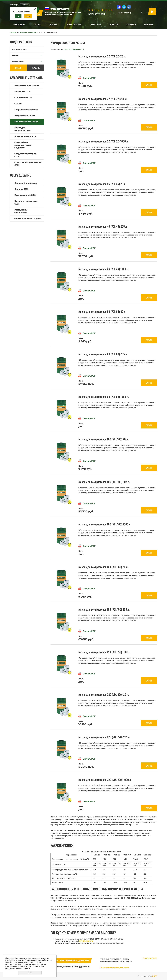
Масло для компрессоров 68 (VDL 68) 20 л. (102, 311)
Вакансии (131, 24)
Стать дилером (74, 24)
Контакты (149, 24)
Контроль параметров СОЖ (26, 202)
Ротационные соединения (21, 211)
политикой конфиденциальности (24, 967)
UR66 (155, 976)
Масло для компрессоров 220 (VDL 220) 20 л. (104, 694)
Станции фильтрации (26, 183)
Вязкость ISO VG (20, 50)
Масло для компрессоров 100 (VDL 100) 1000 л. (105, 524)
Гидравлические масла (26, 110)
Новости (114, 24)
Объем (15, 56)
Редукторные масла (25, 116)
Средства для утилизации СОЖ (28, 164)
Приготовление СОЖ (25, 195)
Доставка (54, 24)
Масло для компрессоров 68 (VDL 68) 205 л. (103, 354)
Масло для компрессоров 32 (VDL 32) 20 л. (102, 56)
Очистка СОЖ (21, 189)
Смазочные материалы (27, 32)
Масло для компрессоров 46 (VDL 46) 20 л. (102, 184)
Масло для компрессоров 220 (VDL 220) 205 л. (104, 737)
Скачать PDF (89, 78)
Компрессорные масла (26, 122)
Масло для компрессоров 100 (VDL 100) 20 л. (103, 439)
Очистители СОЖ (23, 98)
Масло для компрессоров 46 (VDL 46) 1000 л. (104, 269)
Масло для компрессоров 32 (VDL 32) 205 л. (103, 99)
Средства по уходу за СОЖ (25, 155)
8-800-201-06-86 (101, 10)
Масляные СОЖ (22, 92)
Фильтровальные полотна (28, 219)
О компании (19, 24)
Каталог (37, 24)
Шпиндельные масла (25, 136)
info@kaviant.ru (86, 941)
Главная (13, 32)
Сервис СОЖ (96, 24)
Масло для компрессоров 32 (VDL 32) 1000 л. (103, 141)
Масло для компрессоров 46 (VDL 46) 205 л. (103, 226)
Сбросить (36, 68)
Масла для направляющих (22, 129)
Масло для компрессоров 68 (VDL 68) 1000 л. (104, 397)
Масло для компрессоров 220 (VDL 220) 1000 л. (105, 780)
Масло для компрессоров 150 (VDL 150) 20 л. (103, 567)
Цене (66, 49)
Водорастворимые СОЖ (27, 86)
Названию (77, 49)
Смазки (18, 104)
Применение (18, 62)
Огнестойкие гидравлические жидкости (23, 145)
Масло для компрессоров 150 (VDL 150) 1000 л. (105, 652)
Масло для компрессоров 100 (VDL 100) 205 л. (104, 482)
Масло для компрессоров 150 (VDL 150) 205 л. (104, 609)
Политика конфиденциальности (114, 968)
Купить (149, 85)
